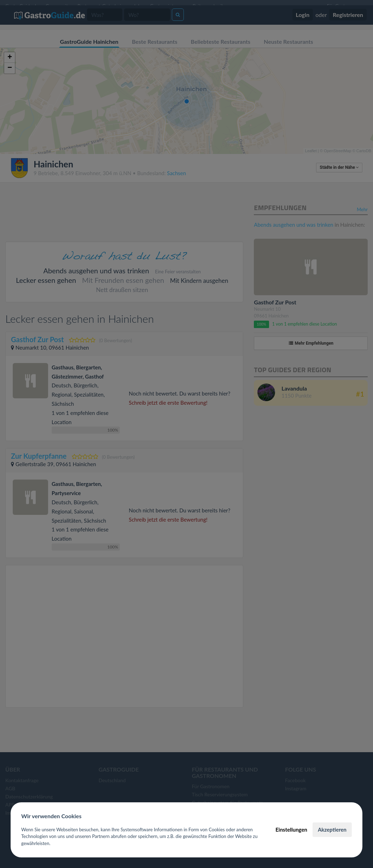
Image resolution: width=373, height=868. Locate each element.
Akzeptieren (332, 830)
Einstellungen (291, 830)
